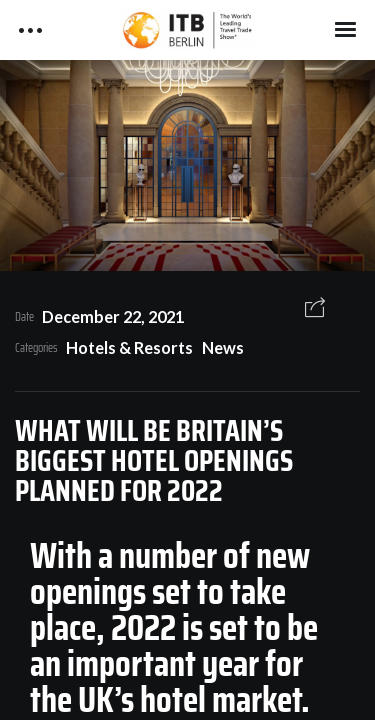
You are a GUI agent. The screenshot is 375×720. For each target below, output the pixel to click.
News (223, 347)
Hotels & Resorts (129, 347)
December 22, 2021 (113, 316)
